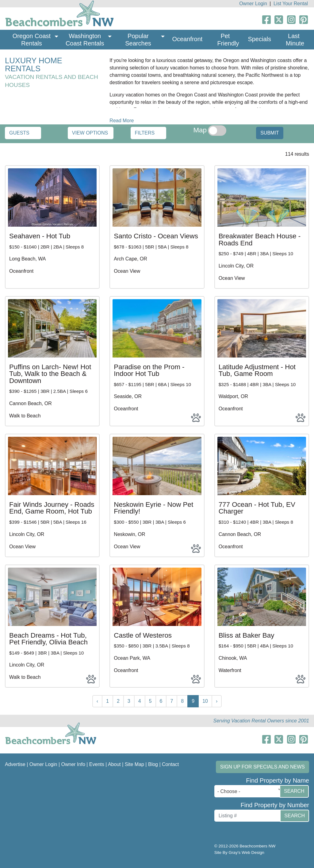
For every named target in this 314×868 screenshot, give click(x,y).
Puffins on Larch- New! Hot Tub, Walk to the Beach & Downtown (50, 374)
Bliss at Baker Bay (247, 635)
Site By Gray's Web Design (239, 852)
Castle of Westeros (143, 635)
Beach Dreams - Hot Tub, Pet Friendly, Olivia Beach (48, 639)
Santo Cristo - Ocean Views (156, 236)
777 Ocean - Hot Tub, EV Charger (257, 508)
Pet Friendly (228, 40)
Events (97, 764)
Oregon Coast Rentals (33, 40)
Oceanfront (187, 39)
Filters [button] (145, 133)
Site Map (134, 764)
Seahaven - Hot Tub (40, 236)
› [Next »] (217, 701)
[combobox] (249, 791)
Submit (270, 133)
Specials (259, 39)
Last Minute (295, 40)
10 (205, 701)
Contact (170, 764)
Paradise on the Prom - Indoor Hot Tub (149, 370)
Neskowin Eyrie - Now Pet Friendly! (153, 508)
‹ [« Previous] (97, 701)
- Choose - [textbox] (229, 791)
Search (294, 791)
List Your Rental (291, 4)
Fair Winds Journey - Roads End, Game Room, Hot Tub (52, 508)
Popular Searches (138, 40)
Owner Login (253, 4)
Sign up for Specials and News (262, 767)
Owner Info (73, 764)
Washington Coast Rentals (85, 40)
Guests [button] (19, 133)
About (114, 764)
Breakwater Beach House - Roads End (260, 239)
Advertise (15, 764)
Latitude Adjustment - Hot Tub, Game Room (257, 370)
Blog (153, 764)
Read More (122, 121)
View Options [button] (90, 133)
